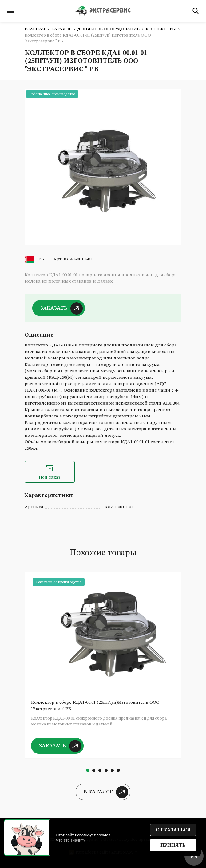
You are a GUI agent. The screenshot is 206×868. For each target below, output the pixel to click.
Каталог (61, 29)
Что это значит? (71, 840)
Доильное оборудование (109, 29)
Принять (173, 846)
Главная (35, 29)
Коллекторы (161, 29)
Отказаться (173, 830)
